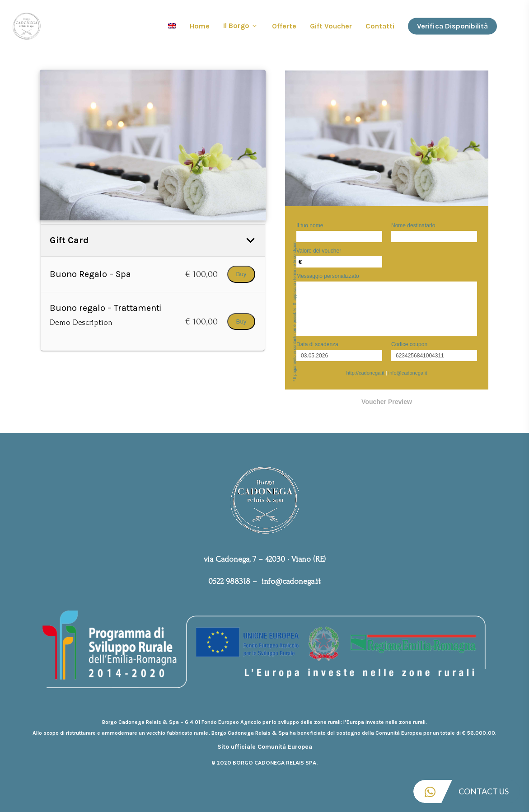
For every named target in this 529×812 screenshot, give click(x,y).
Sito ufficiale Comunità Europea (265, 747)
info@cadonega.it (408, 373)
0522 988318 (229, 581)
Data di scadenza (317, 344)
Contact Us (461, 791)
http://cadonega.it (365, 373)
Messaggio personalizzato (328, 276)
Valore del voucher (319, 251)
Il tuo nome (310, 225)
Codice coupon (409, 344)
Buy (241, 274)
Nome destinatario (413, 225)
